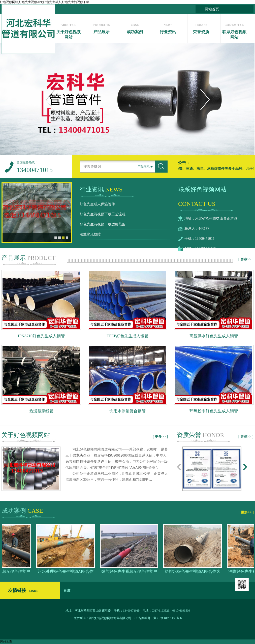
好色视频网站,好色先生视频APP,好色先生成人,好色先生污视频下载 (45, 2)
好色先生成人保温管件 (97, 204)
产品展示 (102, 27)
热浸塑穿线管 (41, 411)
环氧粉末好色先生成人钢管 (214, 411)
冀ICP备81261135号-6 (168, 618)
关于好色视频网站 (68, 30)
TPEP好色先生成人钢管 (127, 336)
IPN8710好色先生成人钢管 (41, 336)
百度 (67, 590)
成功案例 (135, 27)
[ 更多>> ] (246, 259)
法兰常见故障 (90, 234)
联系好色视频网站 (234, 30)
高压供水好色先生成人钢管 (214, 336)
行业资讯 (168, 27)
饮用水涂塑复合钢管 (127, 411)
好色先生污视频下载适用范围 (103, 224)
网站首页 (212, 9)
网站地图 (6, 641)
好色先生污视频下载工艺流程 (103, 214)
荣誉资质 (201, 27)
